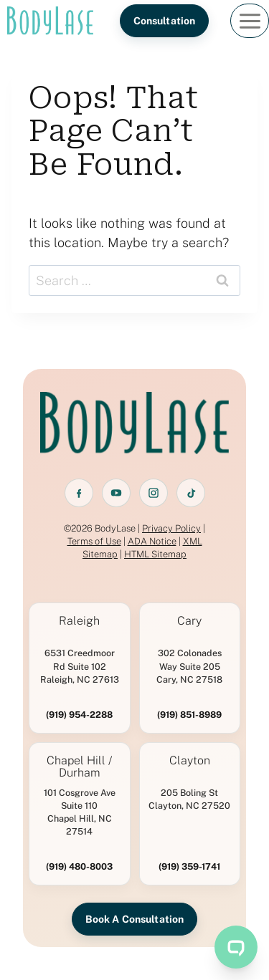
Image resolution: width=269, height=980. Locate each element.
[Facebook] (79, 493)
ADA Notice (152, 541)
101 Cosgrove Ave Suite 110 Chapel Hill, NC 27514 (80, 812)
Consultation (165, 21)
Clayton (190, 761)
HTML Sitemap (155, 554)
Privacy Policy (171, 528)
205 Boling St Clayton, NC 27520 (189, 799)
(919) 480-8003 (79, 866)
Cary (189, 621)
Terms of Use (94, 541)
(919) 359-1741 (189, 866)
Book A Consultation (135, 919)
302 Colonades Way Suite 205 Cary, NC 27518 (189, 666)
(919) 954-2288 (79, 715)
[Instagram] (154, 493)
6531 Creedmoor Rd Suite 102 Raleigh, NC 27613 (80, 666)
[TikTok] (191, 493)
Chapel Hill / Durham (79, 767)
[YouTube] (116, 493)
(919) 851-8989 (189, 715)
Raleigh (79, 621)
